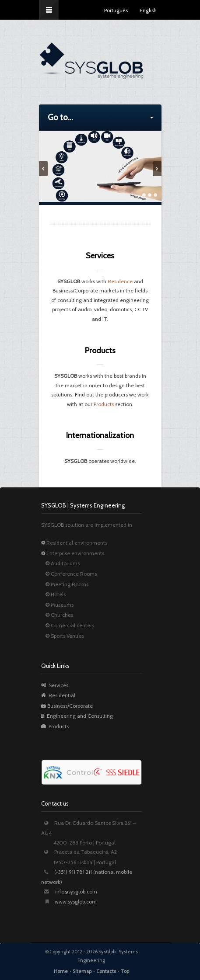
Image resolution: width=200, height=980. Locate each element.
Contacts (106, 971)
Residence (120, 281)
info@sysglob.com (76, 891)
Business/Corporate (67, 706)
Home (61, 971)
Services (55, 685)
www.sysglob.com (76, 902)
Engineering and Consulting (77, 716)
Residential (58, 695)
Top (125, 971)
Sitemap (82, 971)
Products (104, 404)
